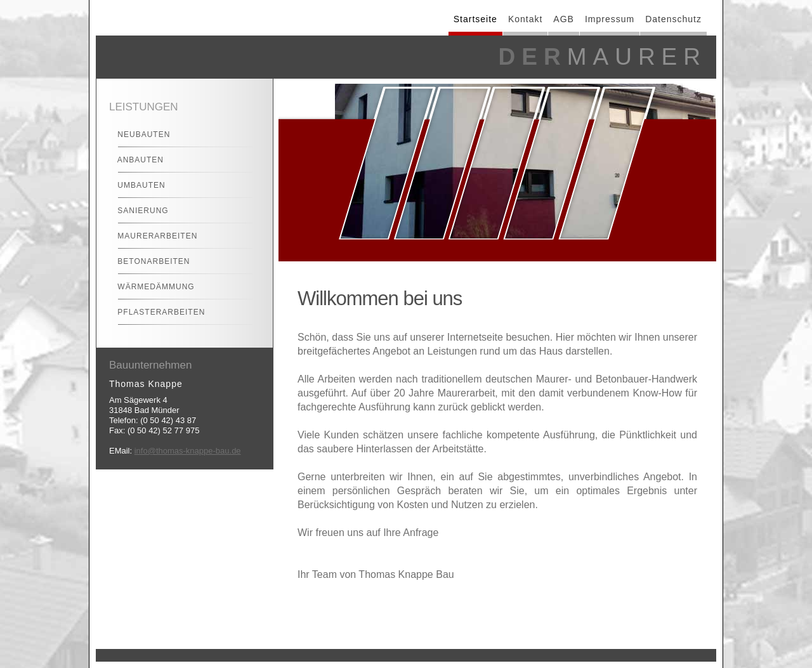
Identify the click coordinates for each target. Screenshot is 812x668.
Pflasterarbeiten (156, 312)
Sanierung (138, 211)
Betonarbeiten (148, 261)
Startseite (475, 19)
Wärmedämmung (151, 287)
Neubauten (138, 134)
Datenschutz (673, 19)
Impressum (610, 19)
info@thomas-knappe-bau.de (188, 451)
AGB (564, 19)
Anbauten (135, 160)
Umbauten (136, 185)
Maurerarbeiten (152, 236)
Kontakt (525, 19)
